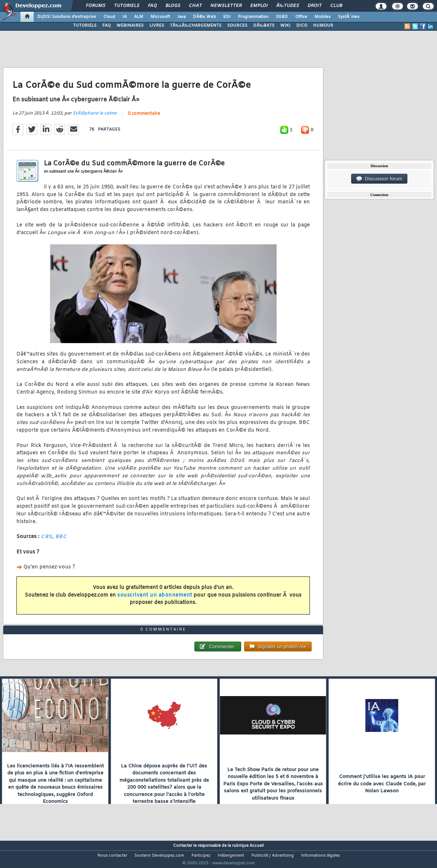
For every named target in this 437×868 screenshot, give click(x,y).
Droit (315, 6)
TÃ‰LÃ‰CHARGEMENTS (196, 26)
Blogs (173, 6)
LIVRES (157, 26)
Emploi (259, 6)
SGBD (282, 17)
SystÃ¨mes (349, 17)
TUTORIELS (85, 26)
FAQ (152, 6)
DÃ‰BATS (264, 26)
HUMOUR (323, 26)
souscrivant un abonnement (155, 600)
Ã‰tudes (288, 6)
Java (181, 17)
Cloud (109, 17)
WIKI (285, 26)
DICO (302, 26)
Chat (195, 6)
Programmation (253, 17)
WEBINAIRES (130, 26)
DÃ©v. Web (204, 17)
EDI (227, 17)
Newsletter (226, 6)
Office (301, 17)
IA (125, 17)
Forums (96, 6)
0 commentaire (144, 118)
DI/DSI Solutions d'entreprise (67, 17)
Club (336, 6)
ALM (139, 17)
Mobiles (323, 17)
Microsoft (160, 17)
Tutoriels (127, 6)
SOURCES (237, 26)
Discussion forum (379, 179)
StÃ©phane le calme (95, 118)
